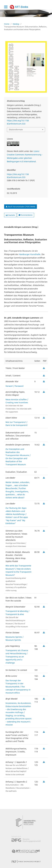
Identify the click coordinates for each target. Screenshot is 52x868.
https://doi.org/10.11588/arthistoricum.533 (18, 122)
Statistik (10, 215)
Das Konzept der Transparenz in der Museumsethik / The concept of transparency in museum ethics (18, 687)
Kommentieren (26, 215)
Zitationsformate (16, 130)
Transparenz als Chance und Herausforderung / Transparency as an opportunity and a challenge (17, 657)
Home (7, 24)
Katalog (16, 24)
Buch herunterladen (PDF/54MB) (22, 207)
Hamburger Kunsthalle (30, 254)
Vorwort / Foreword (14, 386)
